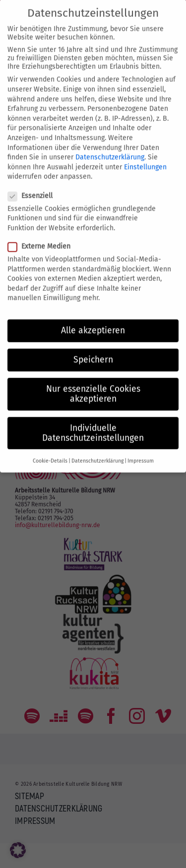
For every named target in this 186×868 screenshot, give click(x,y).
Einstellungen (145, 156)
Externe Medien (43, 236)
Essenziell (34, 185)
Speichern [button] (93, 349)
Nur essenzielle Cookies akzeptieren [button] (93, 383)
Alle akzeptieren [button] (93, 320)
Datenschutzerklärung (110, 146)
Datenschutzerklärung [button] (97, 450)
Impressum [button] (141, 450)
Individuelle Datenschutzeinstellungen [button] (93, 422)
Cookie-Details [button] (50, 450)
